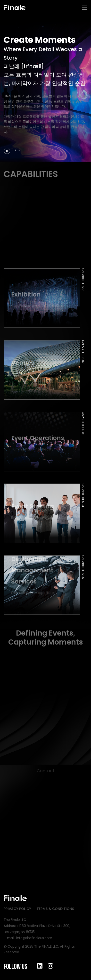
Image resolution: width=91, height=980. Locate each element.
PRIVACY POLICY (17, 909)
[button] (25, 150)
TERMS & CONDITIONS (55, 909)
